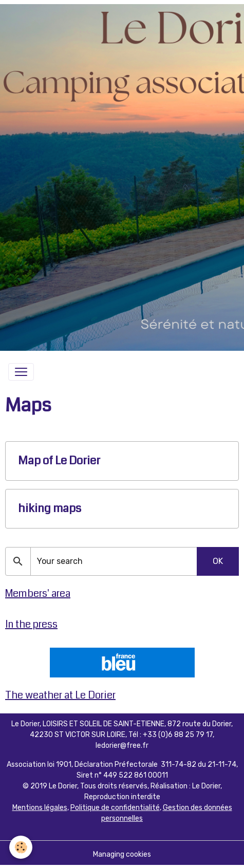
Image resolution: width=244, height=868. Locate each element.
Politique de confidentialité (115, 808)
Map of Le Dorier (59, 461)
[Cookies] (21, 847)
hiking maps (50, 509)
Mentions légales (40, 808)
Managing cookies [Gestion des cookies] (122, 854)
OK (218, 561)
